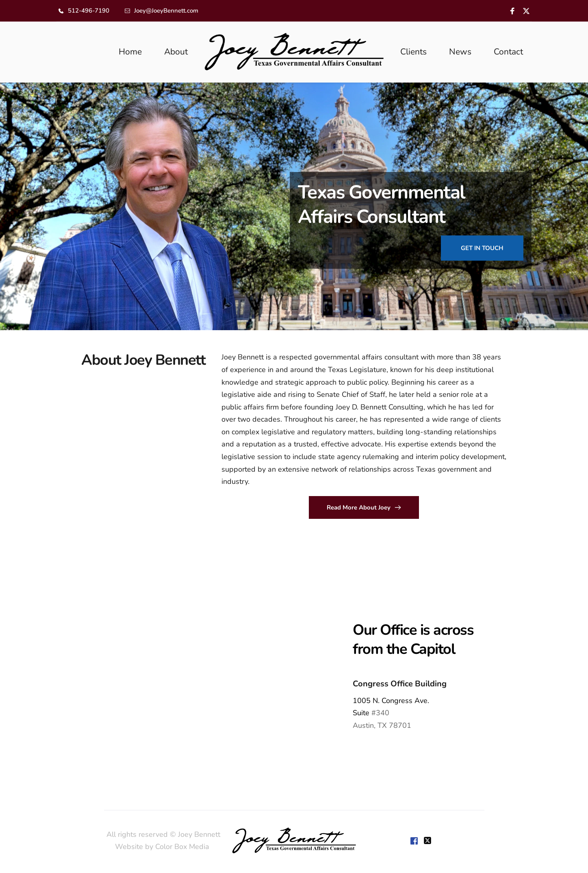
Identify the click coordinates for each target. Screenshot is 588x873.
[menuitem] (130, 52)
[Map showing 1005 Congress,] (147, 675)
